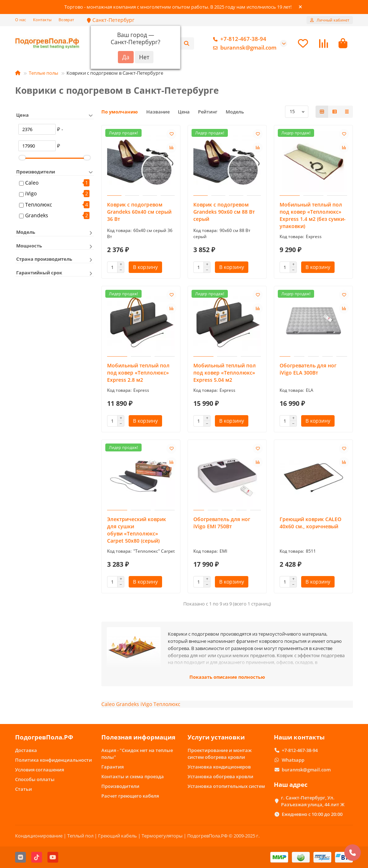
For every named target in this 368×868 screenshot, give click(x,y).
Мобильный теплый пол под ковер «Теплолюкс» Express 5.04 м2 (225, 373)
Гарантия (112, 767)
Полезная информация (138, 737)
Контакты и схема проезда (133, 776)
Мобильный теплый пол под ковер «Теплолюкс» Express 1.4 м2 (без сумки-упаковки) (313, 215)
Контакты (42, 20)
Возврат (66, 20)
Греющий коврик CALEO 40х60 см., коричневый (310, 523)
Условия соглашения (40, 770)
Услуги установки (216, 737)
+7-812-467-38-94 (238, 39)
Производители (120, 786)
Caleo (32, 183)
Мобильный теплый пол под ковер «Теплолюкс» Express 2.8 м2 (138, 373)
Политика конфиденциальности (54, 760)
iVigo (31, 193)
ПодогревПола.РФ (44, 737)
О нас (20, 20)
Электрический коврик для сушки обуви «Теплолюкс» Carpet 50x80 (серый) (137, 530)
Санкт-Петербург (111, 20)
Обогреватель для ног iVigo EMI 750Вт (222, 523)
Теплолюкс (39, 205)
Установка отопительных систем (226, 786)
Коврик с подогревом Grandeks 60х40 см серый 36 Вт (139, 212)
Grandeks (37, 215)
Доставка (26, 750)
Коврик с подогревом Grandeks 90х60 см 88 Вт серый (224, 212)
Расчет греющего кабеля (130, 796)
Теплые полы (43, 73)
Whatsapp (293, 760)
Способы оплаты (35, 779)
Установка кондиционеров (219, 767)
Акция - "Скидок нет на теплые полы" (137, 754)
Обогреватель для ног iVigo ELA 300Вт (308, 369)
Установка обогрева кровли (220, 776)
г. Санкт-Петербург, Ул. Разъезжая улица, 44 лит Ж (313, 801)
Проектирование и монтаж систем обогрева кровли (220, 754)
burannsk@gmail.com (243, 48)
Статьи (24, 789)
